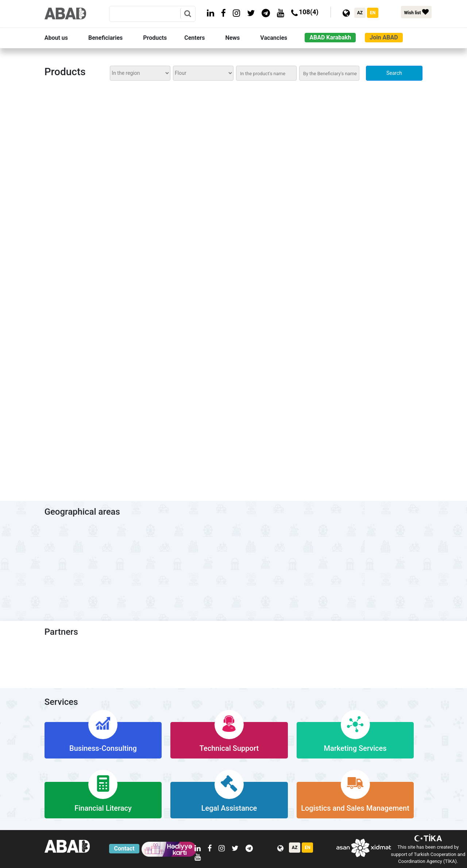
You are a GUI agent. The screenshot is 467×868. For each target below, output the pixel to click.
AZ (360, 13)
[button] (65, 38)
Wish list (416, 12)
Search (394, 73)
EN (373, 13)
